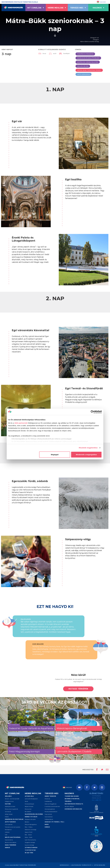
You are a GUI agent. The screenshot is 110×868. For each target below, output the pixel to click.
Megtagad (55, 455)
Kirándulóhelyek (29, 804)
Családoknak (48, 801)
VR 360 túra (29, 853)
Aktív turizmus (10, 822)
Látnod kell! (29, 796)
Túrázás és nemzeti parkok (13, 827)
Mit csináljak (36, 8)
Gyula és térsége (29, 845)
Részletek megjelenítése (88, 448)
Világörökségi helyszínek (34, 814)
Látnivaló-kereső (31, 848)
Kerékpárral (8, 830)
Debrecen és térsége (31, 830)
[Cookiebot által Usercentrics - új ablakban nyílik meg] (92, 412)
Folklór (7, 817)
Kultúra (8, 804)
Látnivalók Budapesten (31, 799)
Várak (26, 801)
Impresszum (64, 865)
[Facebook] (87, 787)
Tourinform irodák (72, 796)
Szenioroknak (49, 817)
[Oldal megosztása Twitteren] (101, 770)
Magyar (101, 2)
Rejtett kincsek (29, 806)
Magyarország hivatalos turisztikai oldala (20, 2)
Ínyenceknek (48, 814)
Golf (6, 835)
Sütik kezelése (100, 865)
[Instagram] (102, 787)
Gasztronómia (9, 840)
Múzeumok (28, 809)
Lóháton (7, 832)
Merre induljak (57, 8)
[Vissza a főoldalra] (13, 7)
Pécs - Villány (29, 827)
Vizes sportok (9, 824)
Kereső (7, 848)
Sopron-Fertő (29, 832)
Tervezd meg (78, 8)
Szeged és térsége (30, 842)
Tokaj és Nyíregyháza (31, 824)
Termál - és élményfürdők (12, 799)
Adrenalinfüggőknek (51, 804)
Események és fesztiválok (14, 819)
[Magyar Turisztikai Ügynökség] (96, 809)
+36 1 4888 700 (96, 800)
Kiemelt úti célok (31, 817)
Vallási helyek (9, 814)
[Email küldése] (107, 770)
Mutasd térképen (78, 689)
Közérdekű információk (73, 809)
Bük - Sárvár (28, 835)
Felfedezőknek (49, 819)
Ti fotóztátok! (30, 850)
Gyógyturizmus (9, 801)
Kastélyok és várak (10, 806)
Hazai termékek (11, 845)
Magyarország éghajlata (74, 804)
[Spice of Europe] (96, 818)
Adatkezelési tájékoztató (81, 865)
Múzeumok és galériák (11, 809)
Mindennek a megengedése (86, 455)
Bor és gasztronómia (13, 837)
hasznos (98, 8)
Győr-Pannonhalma (30, 840)
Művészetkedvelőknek (51, 812)
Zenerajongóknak (50, 809)
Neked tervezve (50, 796)
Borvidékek (28, 812)
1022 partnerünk (21, 423)
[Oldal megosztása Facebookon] (96, 770)
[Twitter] (94, 787)
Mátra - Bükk (29, 837)
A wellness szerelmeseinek (52, 806)
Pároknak (47, 799)
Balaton (27, 822)
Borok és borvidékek (11, 842)
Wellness (8, 796)
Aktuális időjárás (69, 806)
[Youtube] (79, 787)
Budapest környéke (30, 819)
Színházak (8, 812)
